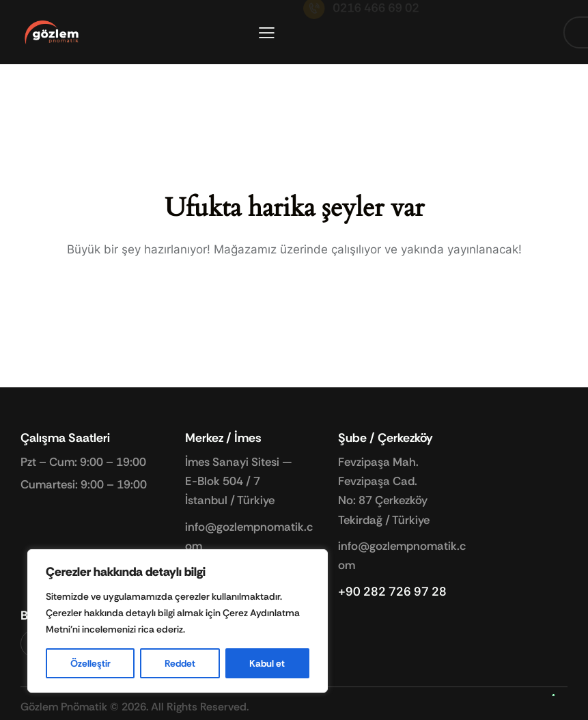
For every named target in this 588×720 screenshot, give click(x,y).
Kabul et (267, 663)
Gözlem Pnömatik (64, 707)
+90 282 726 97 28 (392, 592)
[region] (178, 621)
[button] (267, 32)
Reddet (180, 663)
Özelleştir (90, 663)
